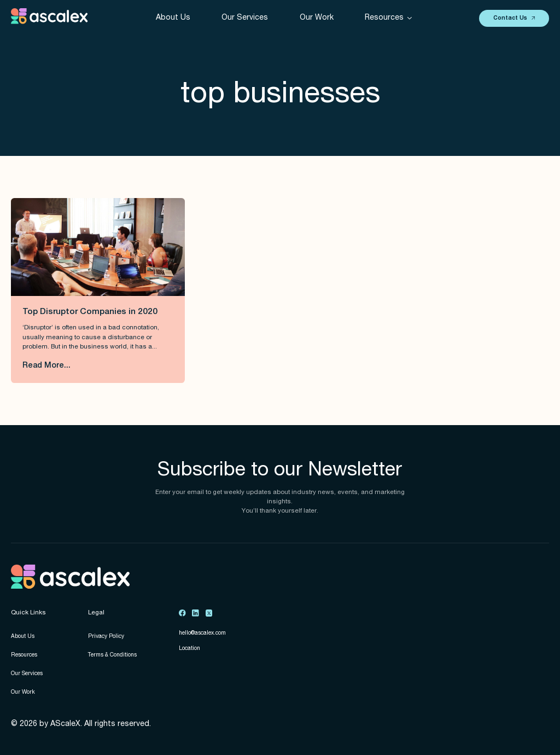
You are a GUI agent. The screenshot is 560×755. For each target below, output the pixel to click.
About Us (173, 18)
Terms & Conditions (112, 655)
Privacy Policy (106, 637)
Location (189, 649)
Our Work (317, 18)
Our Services (245, 18)
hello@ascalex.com (202, 634)
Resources (24, 655)
